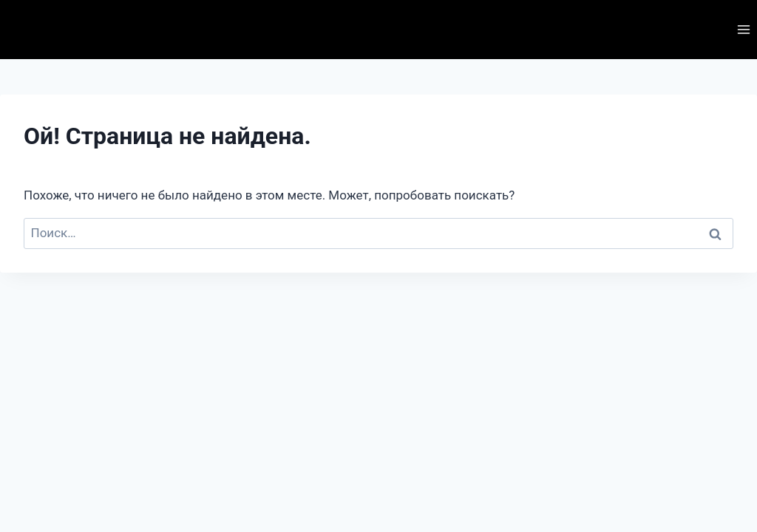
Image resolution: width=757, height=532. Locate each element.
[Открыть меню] (743, 29)
